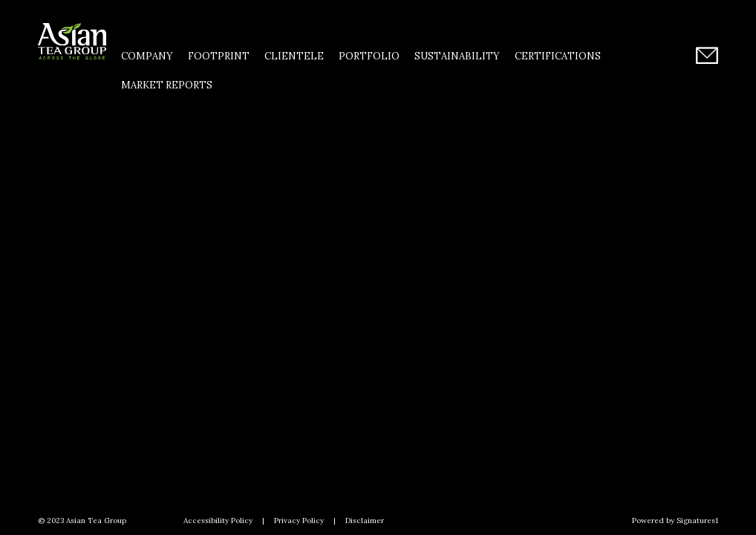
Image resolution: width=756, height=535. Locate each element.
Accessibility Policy (218, 521)
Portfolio (369, 56)
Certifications (558, 56)
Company (147, 56)
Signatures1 (697, 521)
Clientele (294, 56)
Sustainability (457, 56)
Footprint (219, 56)
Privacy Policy (299, 521)
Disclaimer (365, 521)
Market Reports (167, 85)
